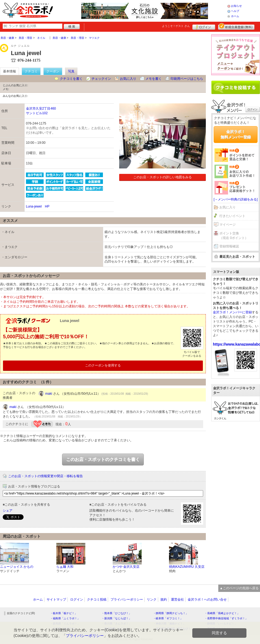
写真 (71, 71)
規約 (164, 600)
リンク (152, 600)
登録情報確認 (229, 246)
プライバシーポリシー (127, 600)
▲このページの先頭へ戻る (239, 588)
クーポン (53, 71)
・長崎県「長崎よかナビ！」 (222, 613)
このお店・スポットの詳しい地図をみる (162, 177)
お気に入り (128, 79)
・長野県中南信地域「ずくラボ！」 (226, 618)
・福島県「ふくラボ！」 (65, 618)
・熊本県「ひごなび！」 (116, 613)
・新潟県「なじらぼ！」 (116, 618)
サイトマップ (56, 600)
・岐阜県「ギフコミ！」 (168, 618)
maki (49, 394)
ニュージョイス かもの (17, 567)
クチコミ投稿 (97, 600)
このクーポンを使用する (103, 365)
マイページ (227, 225)
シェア (8, 511)
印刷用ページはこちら (187, 79)
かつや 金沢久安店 (126, 567)
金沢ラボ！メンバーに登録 (232, 312)
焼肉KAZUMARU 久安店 (187, 567)
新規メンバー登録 (236, 26)
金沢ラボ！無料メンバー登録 (236, 134)
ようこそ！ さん (176, 26)
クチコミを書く (71, 79)
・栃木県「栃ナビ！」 (64, 613)
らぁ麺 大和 (65, 567)
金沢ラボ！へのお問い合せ (207, 600)
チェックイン (101, 79)
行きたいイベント (232, 216)
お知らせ (236, 6)
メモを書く (154, 79)
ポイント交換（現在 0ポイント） (234, 236)
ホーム (235, 16)
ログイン (204, 26)
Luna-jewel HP (38, 206)
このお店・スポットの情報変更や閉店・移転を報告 (45, 476)
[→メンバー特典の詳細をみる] (236, 199)
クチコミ (31, 71)
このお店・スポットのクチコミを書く (103, 459)
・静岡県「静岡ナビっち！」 (171, 613)
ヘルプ (235, 11)
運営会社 (177, 600)
